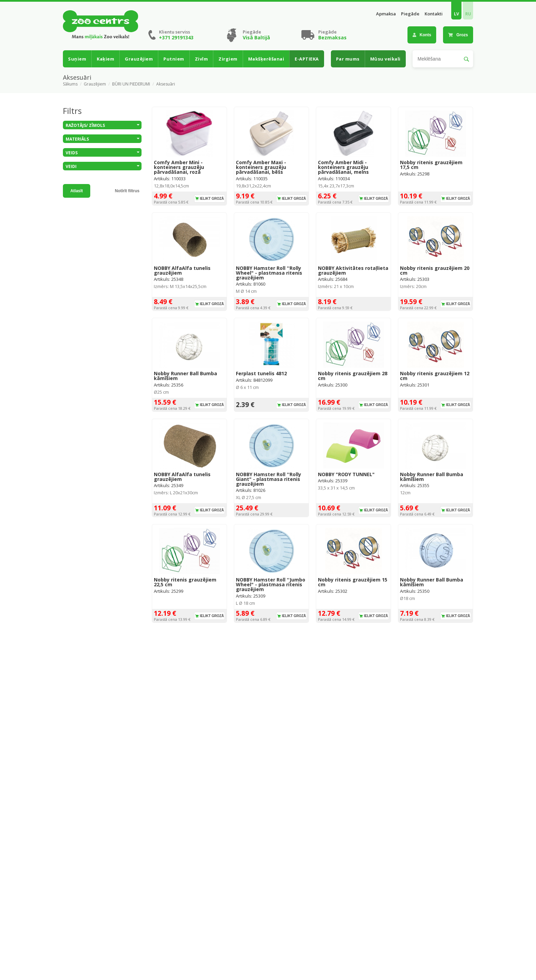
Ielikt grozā (212, 199)
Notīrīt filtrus (127, 191)
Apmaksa (386, 14)
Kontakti (434, 14)
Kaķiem (105, 59)
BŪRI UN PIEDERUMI (131, 84)
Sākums (70, 84)
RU (468, 14)
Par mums (348, 59)
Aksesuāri (166, 84)
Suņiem (77, 59)
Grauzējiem (139, 59)
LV (457, 14)
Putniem (174, 59)
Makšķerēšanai (266, 59)
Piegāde (410, 14)
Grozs (458, 35)
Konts (422, 35)
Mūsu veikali (385, 59)
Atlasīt (77, 191)
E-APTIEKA (307, 59)
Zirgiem (228, 59)
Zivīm (202, 59)
